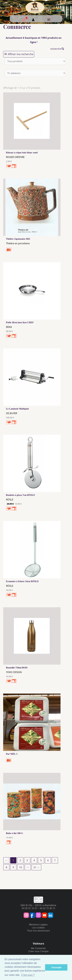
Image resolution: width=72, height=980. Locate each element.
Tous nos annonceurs (38, 931)
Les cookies (38, 928)
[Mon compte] (33, 20)
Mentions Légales (38, 925)
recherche (57, 49)
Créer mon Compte (38, 951)
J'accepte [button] (56, 967)
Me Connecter (38, 948)
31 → (36, 867)
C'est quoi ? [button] (28, 975)
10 (21, 867)
